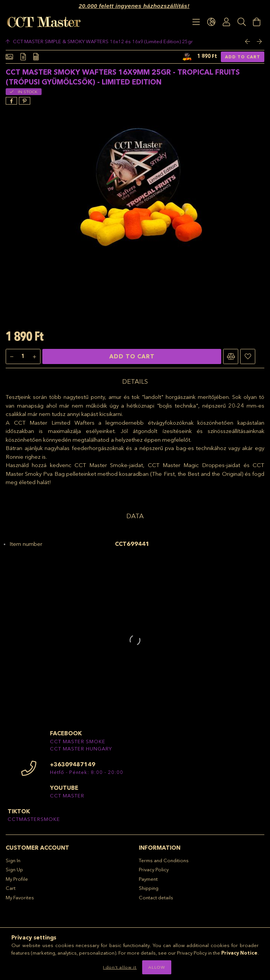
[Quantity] (23, 357)
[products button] (196, 22)
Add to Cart (243, 57)
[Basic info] (9, 57)
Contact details (156, 897)
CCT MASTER (67, 796)
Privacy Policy (154, 869)
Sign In (13, 860)
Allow (157, 967)
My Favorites (20, 897)
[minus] (12, 357)
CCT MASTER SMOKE (78, 741)
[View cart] (257, 22)
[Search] (242, 22)
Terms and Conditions (164, 860)
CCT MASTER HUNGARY (81, 749)
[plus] (34, 357)
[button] (231, 356)
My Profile (17, 879)
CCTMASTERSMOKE (34, 819)
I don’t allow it (120, 967)
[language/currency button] (211, 22)
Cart (11, 888)
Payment (148, 879)
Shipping (149, 888)
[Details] (23, 57)
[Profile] (227, 22)
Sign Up (14, 869)
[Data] (36, 57)
